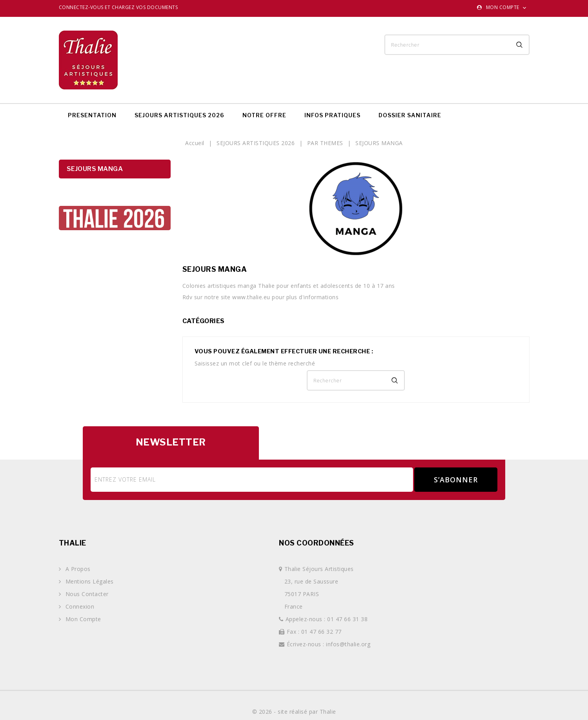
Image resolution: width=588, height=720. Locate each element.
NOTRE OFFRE (264, 115)
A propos (77, 569)
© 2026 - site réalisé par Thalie (294, 712)
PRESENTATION (92, 115)
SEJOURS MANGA (95, 169)
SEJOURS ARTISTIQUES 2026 (179, 115)
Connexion (79, 606)
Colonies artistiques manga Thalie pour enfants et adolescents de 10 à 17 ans (289, 286)
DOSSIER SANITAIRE (410, 115)
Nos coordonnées (317, 543)
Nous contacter (86, 594)
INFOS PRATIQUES (332, 115)
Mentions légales (89, 581)
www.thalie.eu (251, 297)
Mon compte (82, 619)
